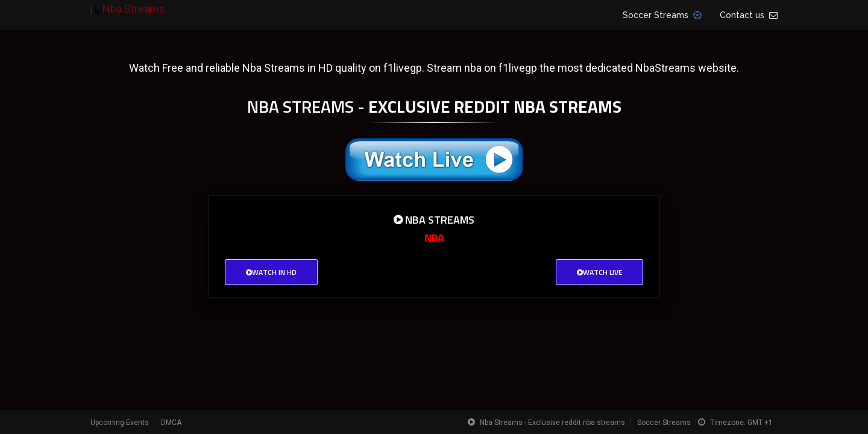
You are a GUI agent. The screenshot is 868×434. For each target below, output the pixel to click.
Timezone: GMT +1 (741, 423)
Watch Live (599, 272)
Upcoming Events (120, 423)
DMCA (171, 423)
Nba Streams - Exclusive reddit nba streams (552, 423)
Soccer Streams (662, 15)
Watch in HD (271, 272)
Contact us (749, 15)
